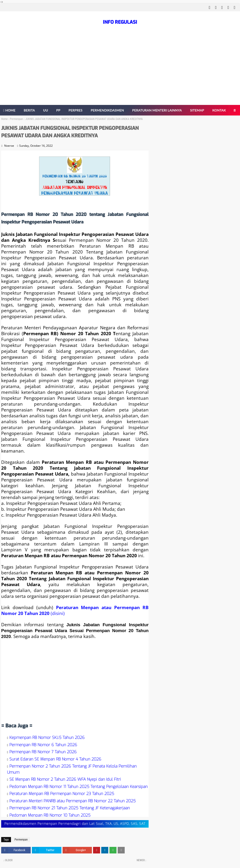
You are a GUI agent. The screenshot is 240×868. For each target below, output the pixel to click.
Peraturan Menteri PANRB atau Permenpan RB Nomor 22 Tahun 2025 (73, 801)
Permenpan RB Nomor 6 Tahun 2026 (43, 745)
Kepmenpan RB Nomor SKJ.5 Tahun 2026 (47, 738)
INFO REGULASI (120, 22)
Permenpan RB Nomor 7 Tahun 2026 (43, 752)
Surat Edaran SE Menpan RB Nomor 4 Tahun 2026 (55, 759)
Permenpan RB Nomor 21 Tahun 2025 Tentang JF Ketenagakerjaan (70, 808)
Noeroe (9, 146)
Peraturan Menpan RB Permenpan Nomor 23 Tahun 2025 (62, 794)
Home (4, 119)
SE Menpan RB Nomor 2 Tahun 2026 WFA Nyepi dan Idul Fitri (65, 779)
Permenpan (16, 119)
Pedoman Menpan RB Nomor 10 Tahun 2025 (50, 815)
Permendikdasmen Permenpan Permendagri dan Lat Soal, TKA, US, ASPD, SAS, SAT (75, 824)
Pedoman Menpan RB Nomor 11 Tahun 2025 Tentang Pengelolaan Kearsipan (79, 787)
